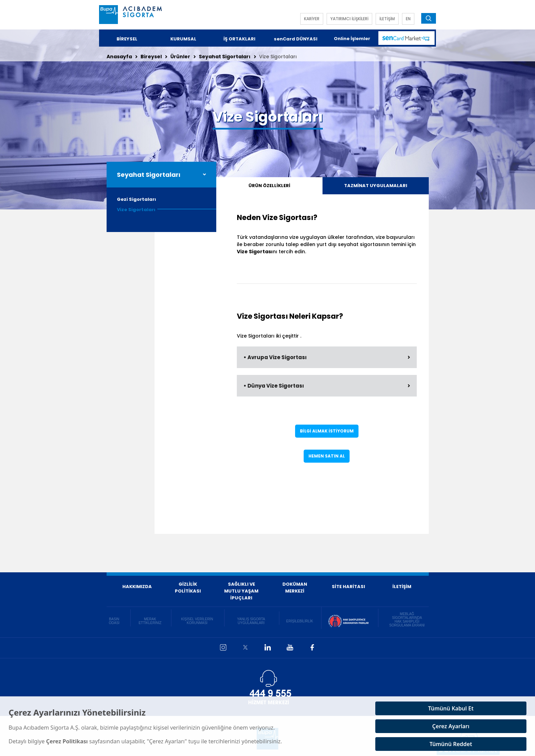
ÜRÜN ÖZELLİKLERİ (269, 186)
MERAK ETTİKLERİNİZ (150, 621)
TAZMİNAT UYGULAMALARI (376, 186)
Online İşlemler (352, 39)
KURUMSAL (183, 39)
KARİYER (312, 19)
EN (408, 19)
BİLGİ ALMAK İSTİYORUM (327, 431)
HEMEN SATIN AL (327, 456)
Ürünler (180, 57)
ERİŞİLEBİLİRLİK (300, 621)
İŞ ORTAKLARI (239, 39)
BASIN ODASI (114, 621)
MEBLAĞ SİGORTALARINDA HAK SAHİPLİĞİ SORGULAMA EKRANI (407, 620)
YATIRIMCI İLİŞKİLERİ (349, 19)
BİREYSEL (127, 39)
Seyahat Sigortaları (225, 57)
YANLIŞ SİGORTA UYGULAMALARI (251, 621)
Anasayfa (119, 57)
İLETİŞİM (387, 19)
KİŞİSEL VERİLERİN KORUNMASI (197, 621)
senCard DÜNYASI (296, 39)
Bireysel (151, 57)
